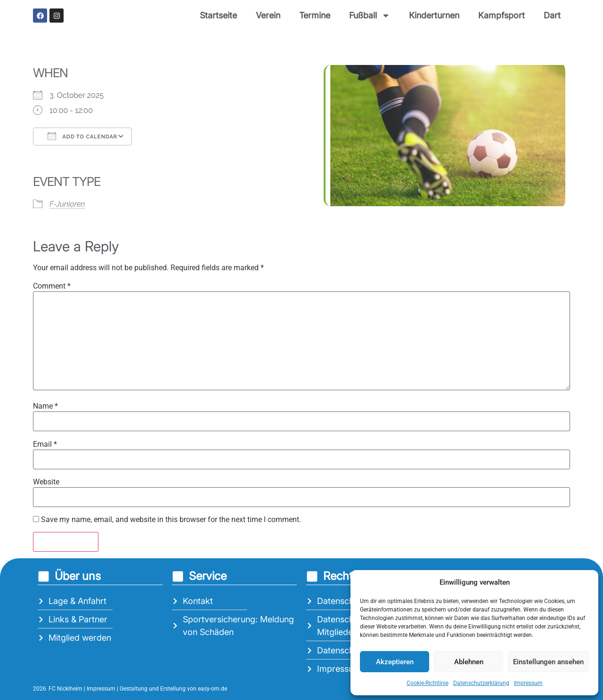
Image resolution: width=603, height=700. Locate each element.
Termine (315, 15)
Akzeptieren (395, 662)
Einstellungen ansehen (548, 662)
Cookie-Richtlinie (428, 683)
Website (46, 482)
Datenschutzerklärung (481, 683)
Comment (52, 286)
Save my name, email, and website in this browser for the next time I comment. (171, 520)
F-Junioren (67, 204)
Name (45, 406)
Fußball (370, 16)
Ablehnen (469, 662)
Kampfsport (501, 15)
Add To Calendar (82, 136)
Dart (552, 15)
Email (45, 444)
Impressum (528, 683)
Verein (268, 15)
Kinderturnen (434, 15)
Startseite (218, 15)
